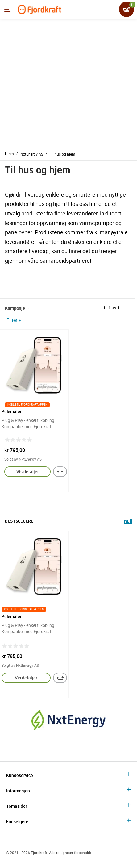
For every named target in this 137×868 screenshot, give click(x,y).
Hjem (9, 154)
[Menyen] (7, 10)
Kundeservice (20, 775)
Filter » (14, 320)
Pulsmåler (12, 411)
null (128, 522)
